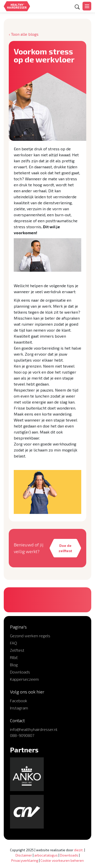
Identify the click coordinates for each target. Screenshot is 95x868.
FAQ (13, 643)
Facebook (19, 701)
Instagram (19, 708)
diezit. (79, 850)
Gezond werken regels (30, 636)
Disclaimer (24, 855)
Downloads (20, 672)
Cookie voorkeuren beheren (62, 860)
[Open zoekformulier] (77, 7)
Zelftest (17, 650)
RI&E (14, 657)
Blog (14, 665)
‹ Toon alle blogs (24, 34)
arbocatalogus (46, 855)
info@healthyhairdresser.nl (34, 729)
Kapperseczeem (24, 679)
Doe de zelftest (65, 548)
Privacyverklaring (25, 860)
